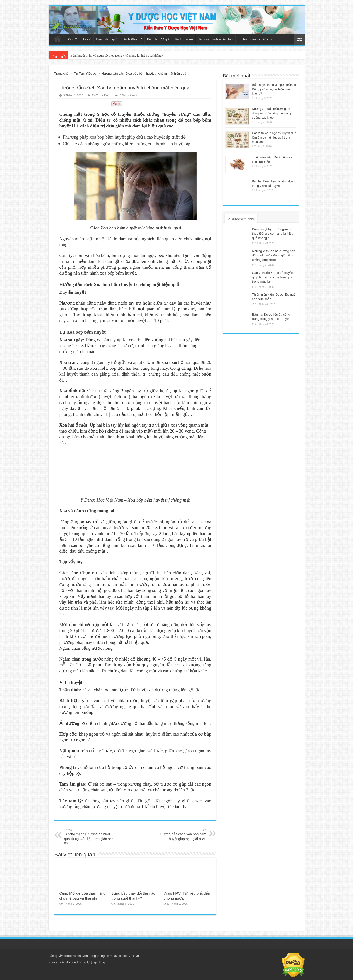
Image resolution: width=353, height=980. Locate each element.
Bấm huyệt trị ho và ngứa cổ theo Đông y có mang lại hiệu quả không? (117, 56)
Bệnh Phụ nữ (132, 39)
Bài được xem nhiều (241, 219)
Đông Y (72, 39)
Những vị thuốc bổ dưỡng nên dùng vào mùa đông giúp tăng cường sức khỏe (272, 113)
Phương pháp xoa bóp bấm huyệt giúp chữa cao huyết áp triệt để (124, 135)
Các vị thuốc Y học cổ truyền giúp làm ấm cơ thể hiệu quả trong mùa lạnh (274, 138)
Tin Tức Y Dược (85, 73)
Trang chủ (57, 39)
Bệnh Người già (158, 39)
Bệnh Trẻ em (184, 39)
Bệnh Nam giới (107, 39)
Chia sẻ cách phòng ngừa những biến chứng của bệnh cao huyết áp (127, 142)
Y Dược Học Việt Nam (102, 499)
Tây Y (87, 39)
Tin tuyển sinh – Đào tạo (215, 39)
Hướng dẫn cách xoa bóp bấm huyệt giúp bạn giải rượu (181, 833)
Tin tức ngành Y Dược (254, 39)
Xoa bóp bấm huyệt (86, 331)
